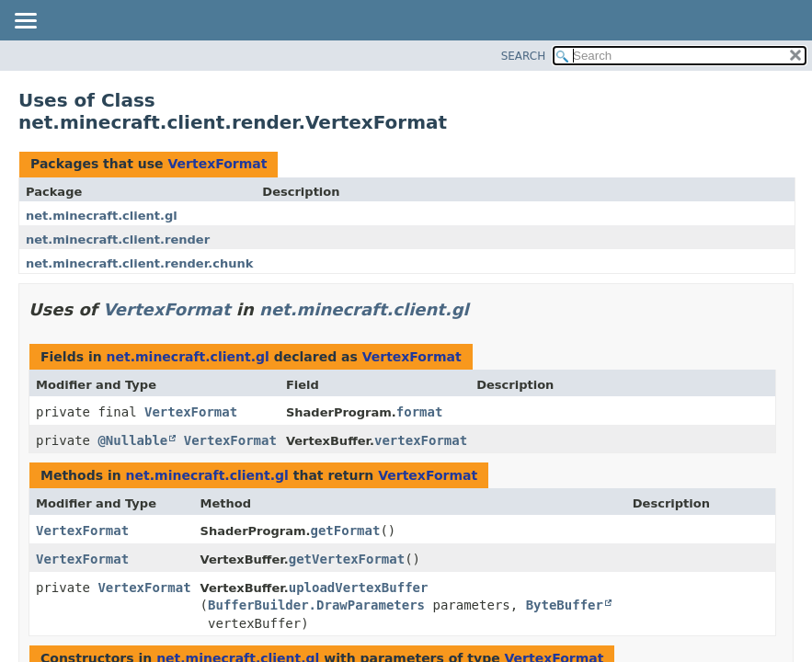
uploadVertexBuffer (359, 588)
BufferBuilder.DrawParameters (316, 605)
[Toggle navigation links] (25, 22)
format (420, 412)
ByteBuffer (565, 605)
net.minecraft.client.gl (102, 216)
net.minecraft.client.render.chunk (139, 263)
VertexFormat (217, 164)
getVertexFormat (347, 559)
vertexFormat (421, 440)
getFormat (346, 531)
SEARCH (524, 56)
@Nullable (132, 440)
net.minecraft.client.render (118, 240)
